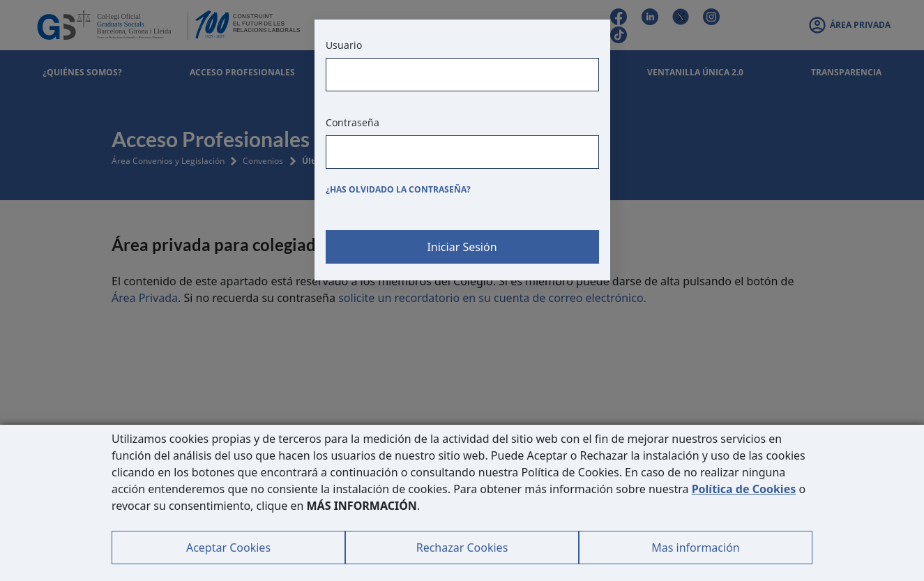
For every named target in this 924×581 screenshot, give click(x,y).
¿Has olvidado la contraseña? (398, 189)
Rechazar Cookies (462, 548)
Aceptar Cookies (228, 548)
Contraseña (353, 122)
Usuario (344, 45)
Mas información (695, 548)
